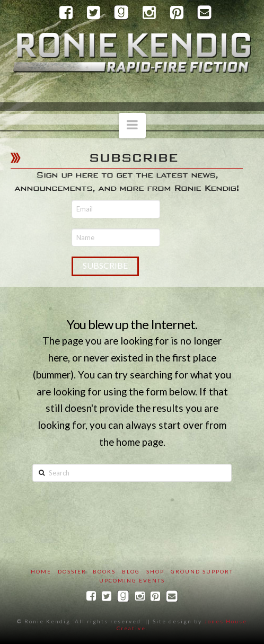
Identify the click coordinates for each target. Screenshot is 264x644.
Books (104, 571)
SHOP (155, 571)
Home (41, 571)
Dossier (72, 571)
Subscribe (105, 265)
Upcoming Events (132, 580)
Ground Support (202, 571)
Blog (131, 571)
